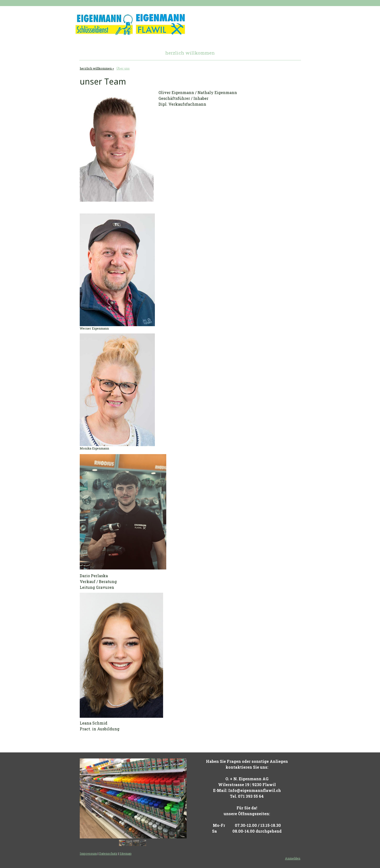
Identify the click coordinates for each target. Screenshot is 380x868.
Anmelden (293, 858)
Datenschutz (108, 853)
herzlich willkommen (190, 53)
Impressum (88, 853)
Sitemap (126, 853)
